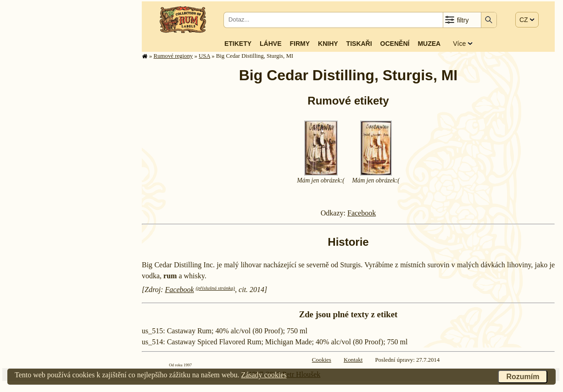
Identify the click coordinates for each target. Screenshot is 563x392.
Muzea (429, 44)
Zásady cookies (264, 375)
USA (204, 56)
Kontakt (353, 360)
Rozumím (523, 377)
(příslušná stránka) (215, 288)
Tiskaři (359, 44)
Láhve (270, 44)
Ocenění (395, 44)
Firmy (300, 44)
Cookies (322, 360)
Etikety (238, 44)
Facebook (362, 213)
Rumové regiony (173, 56)
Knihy (328, 44)
